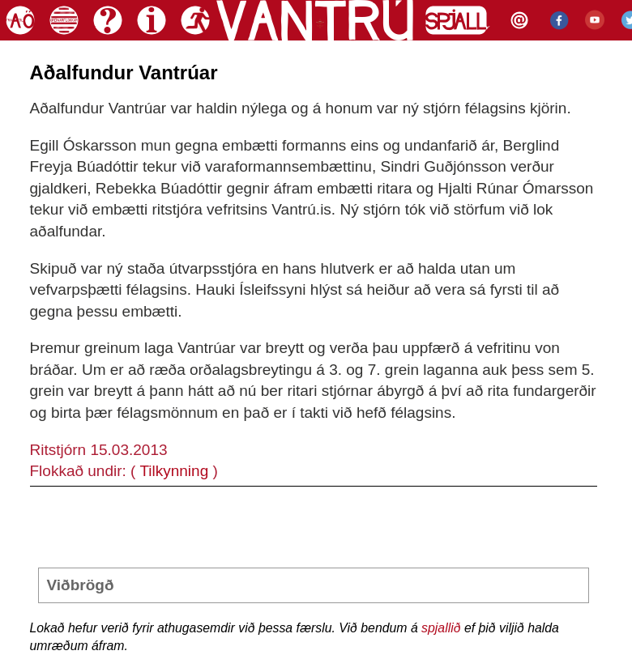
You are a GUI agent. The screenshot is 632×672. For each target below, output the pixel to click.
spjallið (441, 628)
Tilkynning (174, 471)
